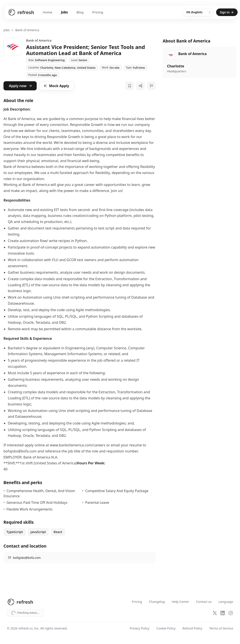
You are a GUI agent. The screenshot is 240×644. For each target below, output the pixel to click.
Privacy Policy (139, 629)
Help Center (180, 602)
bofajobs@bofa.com (27, 558)
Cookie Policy (166, 629)
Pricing (98, 12)
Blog (80, 12)
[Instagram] (231, 613)
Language (226, 602)
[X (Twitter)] (215, 613)
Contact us (204, 602)
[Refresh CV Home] (21, 12)
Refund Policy (192, 629)
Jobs (65, 12)
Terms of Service (221, 629)
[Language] (198, 12)
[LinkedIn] (223, 613)
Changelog (157, 602)
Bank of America (27, 30)
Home (48, 12)
